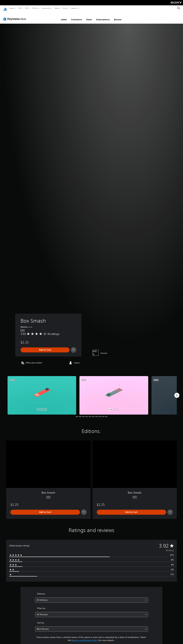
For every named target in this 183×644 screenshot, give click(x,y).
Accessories (46, 8)
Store (65, 8)
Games (12, 8)
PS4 (27, 8)
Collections (77, 17)
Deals (89, 17)
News (57, 8)
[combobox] (92, 597)
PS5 (20, 8)
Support (74, 8)
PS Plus (35, 8)
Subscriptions (103, 17)
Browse (118, 17)
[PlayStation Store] (15, 16)
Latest (64, 17)
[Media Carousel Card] (42, 393)
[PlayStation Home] (5, 8)
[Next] (177, 392)
